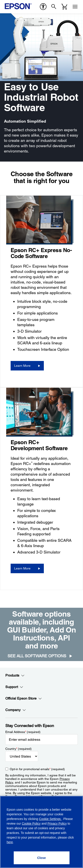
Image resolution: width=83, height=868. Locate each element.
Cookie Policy (31, 824)
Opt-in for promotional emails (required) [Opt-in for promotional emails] (37, 769)
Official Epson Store (24, 698)
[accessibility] (43, 7)
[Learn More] (27, 366)
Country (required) (18, 749)
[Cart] (64, 7)
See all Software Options (37, 656)
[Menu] (75, 7)
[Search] (54, 7)
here (10, 842)
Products (15, 675)
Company (16, 710)
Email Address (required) (23, 732)
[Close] (42, 858)
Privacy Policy (57, 824)
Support (14, 687)
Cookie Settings (50, 819)
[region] (41, 832)
